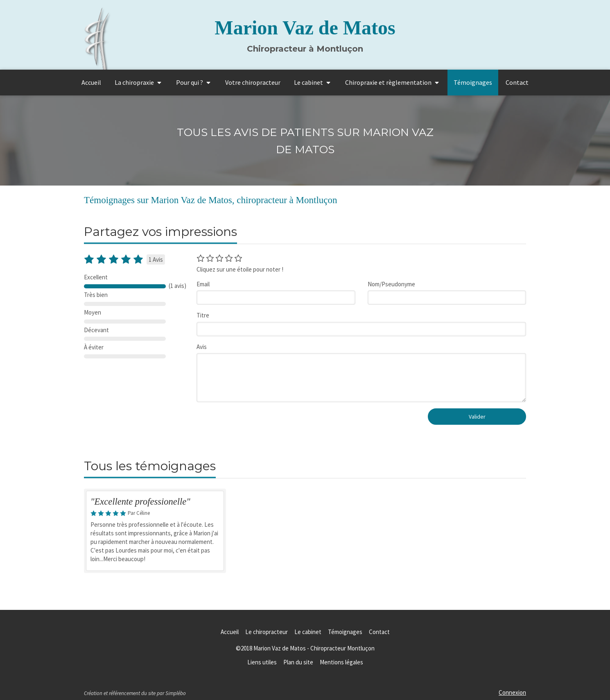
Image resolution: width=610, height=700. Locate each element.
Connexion (512, 692)
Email (203, 284)
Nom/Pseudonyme (391, 284)
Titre (203, 315)
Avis (202, 347)
